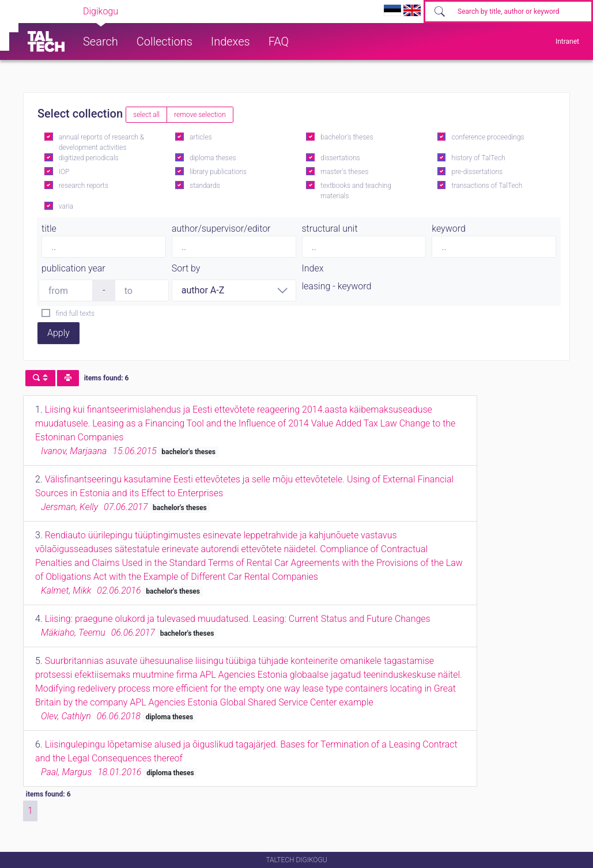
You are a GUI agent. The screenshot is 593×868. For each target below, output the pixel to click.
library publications (218, 172)
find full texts (75, 314)
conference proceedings (488, 137)
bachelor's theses (347, 137)
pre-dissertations (477, 172)
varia (66, 206)
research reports (84, 186)
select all (146, 115)
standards (205, 186)
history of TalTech (479, 158)
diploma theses (213, 158)
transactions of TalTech (487, 186)
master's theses (344, 172)
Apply (58, 333)
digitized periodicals (89, 158)
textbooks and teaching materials (356, 191)
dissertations (340, 158)
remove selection (200, 115)
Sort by (186, 268)
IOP (64, 172)
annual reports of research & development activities (101, 142)
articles (201, 137)
